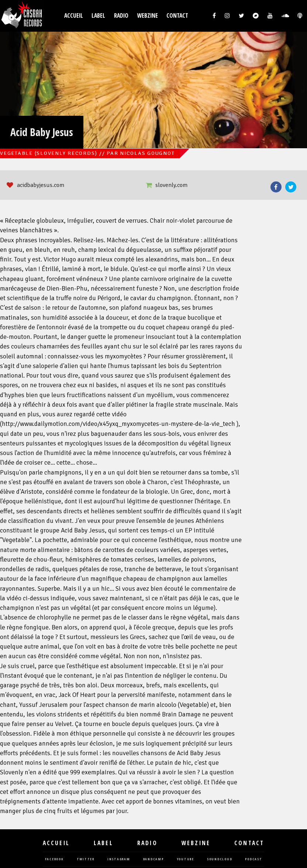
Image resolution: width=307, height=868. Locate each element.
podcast (253, 859)
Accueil (74, 16)
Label (98, 16)
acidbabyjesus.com (41, 185)
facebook (54, 859)
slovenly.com (171, 185)
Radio (121, 16)
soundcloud (220, 859)
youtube (185, 859)
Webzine (148, 16)
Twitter (291, 187)
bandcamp (153, 859)
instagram (119, 859)
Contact (177, 16)
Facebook (276, 187)
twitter (86, 859)
